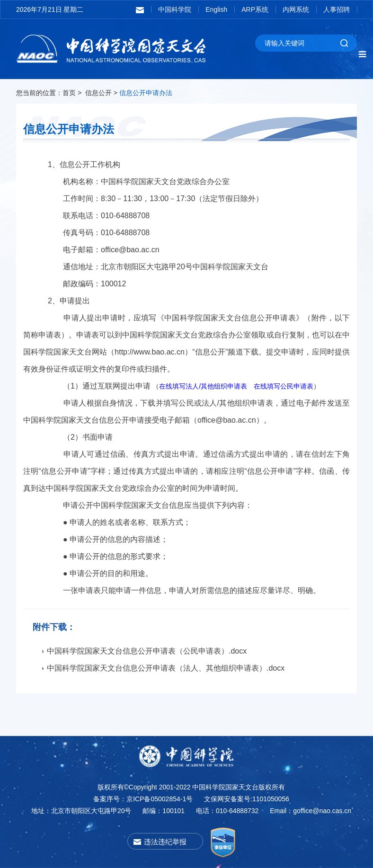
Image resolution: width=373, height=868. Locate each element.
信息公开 (98, 93)
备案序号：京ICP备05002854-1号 (143, 799)
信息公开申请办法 (146, 93)
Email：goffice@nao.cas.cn (311, 811)
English (216, 9)
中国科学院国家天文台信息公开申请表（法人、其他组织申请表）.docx (159, 668)
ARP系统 (255, 9)
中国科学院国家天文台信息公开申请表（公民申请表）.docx (140, 651)
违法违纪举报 (165, 842)
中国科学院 (175, 9)
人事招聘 (337, 9)
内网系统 (296, 9)
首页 (69, 93)
